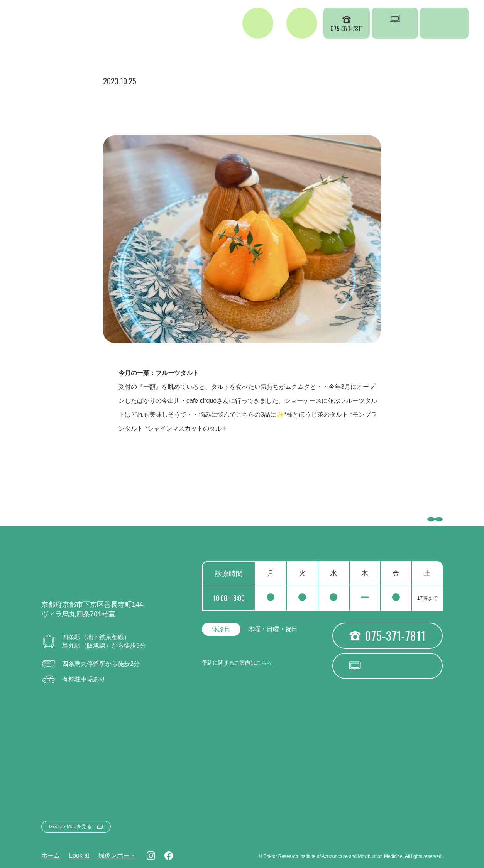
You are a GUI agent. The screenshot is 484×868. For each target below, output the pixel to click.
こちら (264, 663)
